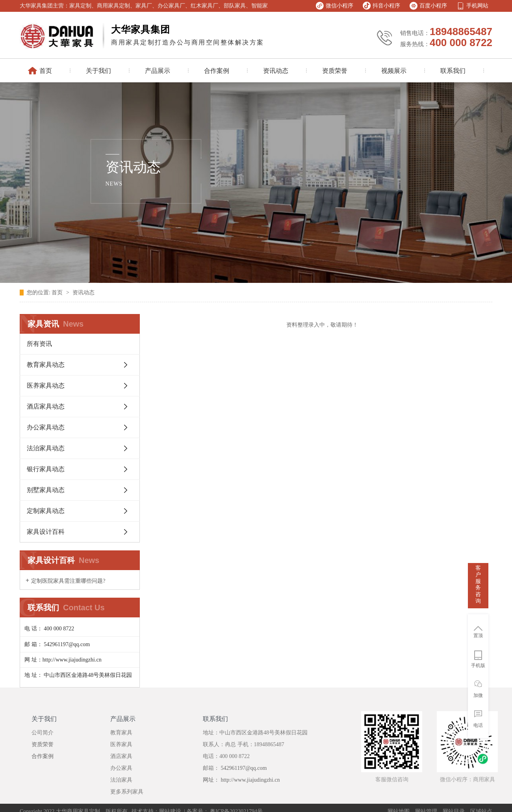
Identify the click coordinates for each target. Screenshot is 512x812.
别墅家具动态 (46, 490)
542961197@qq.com (243, 768)
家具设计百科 (46, 532)
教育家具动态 (46, 365)
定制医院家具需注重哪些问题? (68, 581)
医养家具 (121, 744)
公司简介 (43, 733)
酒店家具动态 (46, 406)
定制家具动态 (46, 511)
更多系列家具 (127, 792)
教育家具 (121, 733)
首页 (58, 293)
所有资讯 (39, 344)
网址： (212, 780)
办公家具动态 (46, 427)
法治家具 (121, 780)
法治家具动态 (46, 448)
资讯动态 (83, 293)
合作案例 (43, 756)
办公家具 (121, 768)
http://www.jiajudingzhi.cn (250, 780)
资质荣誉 (43, 744)
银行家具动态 (46, 469)
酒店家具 (121, 756)
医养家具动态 (46, 386)
